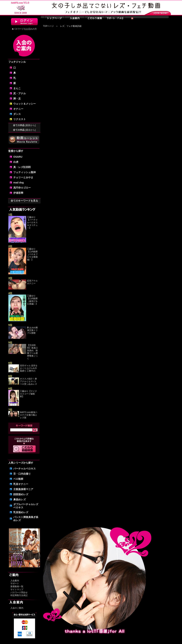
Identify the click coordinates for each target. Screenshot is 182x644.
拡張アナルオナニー (32, 282)
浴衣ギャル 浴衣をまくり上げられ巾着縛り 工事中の (29, 368)
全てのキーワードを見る (24, 201)
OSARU (18, 157)
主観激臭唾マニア (23, 489)
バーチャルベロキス (25, 469)
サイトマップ (17, 589)
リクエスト (20, 119)
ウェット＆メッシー (25, 104)
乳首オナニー (21, 484)
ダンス (17, 114)
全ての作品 (24, 125)
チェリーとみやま (23, 177)
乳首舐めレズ (21, 512)
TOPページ (48, 26)
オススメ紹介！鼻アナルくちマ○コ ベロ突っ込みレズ (28, 381)
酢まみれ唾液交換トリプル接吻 (32, 330)
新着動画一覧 (17, 586)
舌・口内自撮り (22, 474)
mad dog (18, 183)
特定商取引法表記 (19, 595)
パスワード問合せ (19, 593)
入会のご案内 (17, 608)
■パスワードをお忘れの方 (24, 29)
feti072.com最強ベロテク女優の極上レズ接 (29, 415)
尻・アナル (20, 93)
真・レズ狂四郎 (22, 167)
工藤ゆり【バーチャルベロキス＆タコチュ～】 (32, 222)
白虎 (16, 162)
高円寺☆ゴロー (22, 188)
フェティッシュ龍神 (25, 172)
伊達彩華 (18, 193)
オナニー (18, 109)
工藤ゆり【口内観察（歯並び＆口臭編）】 (32, 300)
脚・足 (17, 99)
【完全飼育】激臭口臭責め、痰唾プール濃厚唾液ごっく (32, 352)
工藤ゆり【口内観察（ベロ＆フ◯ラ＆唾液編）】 (32, 254)
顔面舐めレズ (21, 494)
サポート (15, 583)
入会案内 (15, 581)
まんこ (17, 88)
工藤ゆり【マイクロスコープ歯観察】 (28, 394)
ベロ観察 (18, 479)
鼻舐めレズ (20, 499)
